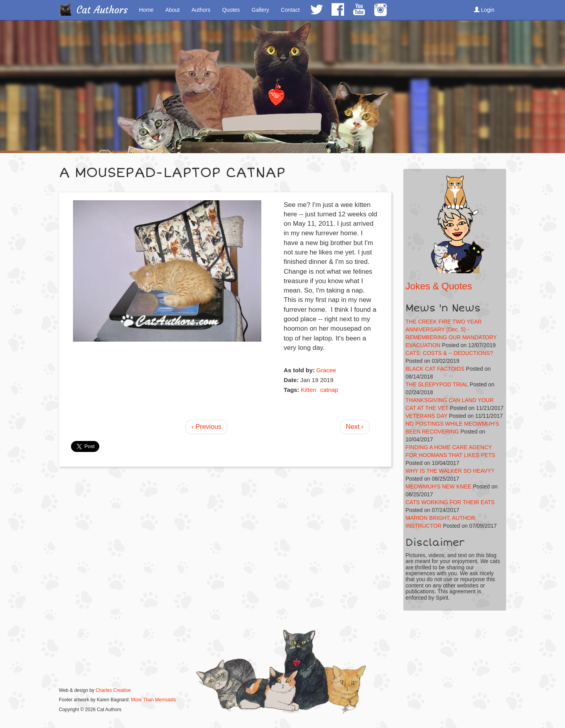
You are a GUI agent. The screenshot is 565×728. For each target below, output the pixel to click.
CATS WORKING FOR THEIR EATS (450, 502)
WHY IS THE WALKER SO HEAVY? (450, 471)
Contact (290, 10)
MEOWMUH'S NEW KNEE (439, 487)
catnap (329, 390)
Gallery (260, 10)
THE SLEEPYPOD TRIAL (437, 384)
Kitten (309, 390)
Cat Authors (102, 10)
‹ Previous (207, 427)
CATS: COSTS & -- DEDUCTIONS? (449, 353)
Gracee (326, 370)
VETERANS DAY (427, 416)
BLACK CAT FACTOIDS (435, 369)
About (172, 10)
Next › (354, 427)
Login (484, 10)
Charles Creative (113, 690)
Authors (201, 10)
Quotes (231, 10)
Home (146, 10)
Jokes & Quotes (439, 286)
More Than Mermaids (153, 700)
